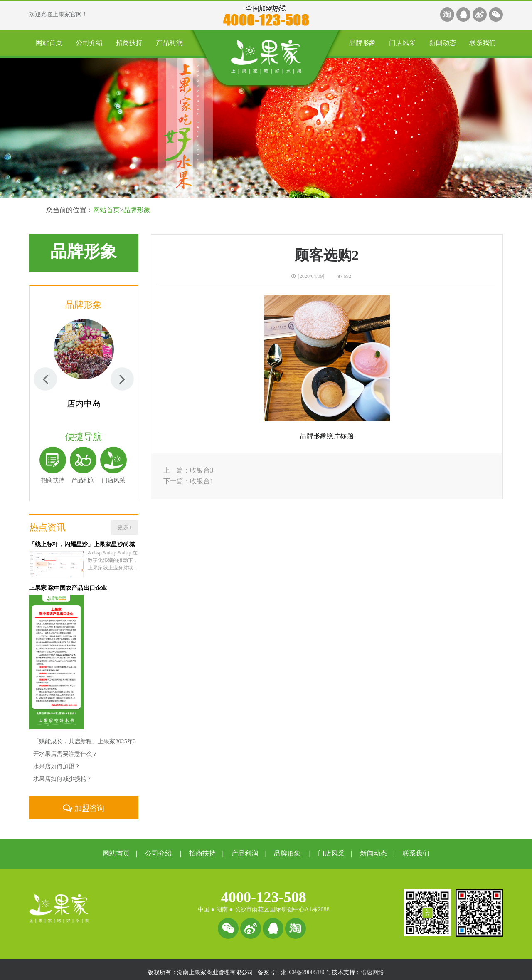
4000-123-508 (264, 891)
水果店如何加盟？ (57, 761)
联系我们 (483, 43)
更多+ (125, 527)
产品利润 (169, 43)
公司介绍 (89, 43)
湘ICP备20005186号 (306, 966)
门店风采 (402, 43)
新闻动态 (442, 43)
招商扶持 (129, 43)
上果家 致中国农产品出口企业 (68, 582)
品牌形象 (362, 43)
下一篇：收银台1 (188, 481)
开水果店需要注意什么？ (65, 748)
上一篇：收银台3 (188, 470)
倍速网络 (372, 966)
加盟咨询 (84, 802)
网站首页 (49, 43)
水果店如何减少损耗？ (63, 773)
